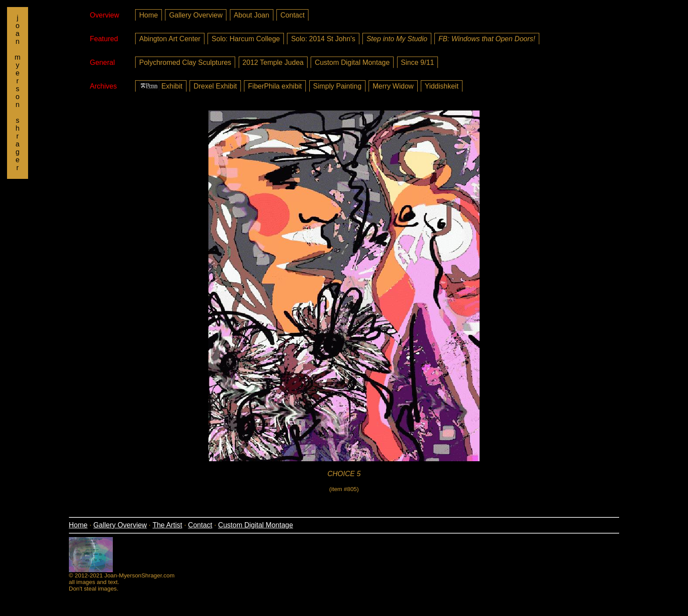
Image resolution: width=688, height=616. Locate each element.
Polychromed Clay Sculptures (185, 62)
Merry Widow (393, 86)
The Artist (168, 525)
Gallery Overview (196, 15)
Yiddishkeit (442, 86)
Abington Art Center (170, 39)
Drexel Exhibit (215, 86)
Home (149, 15)
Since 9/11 (418, 62)
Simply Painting (337, 86)
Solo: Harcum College (246, 39)
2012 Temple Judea (273, 62)
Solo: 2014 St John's (323, 39)
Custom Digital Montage (352, 62)
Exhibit (161, 86)
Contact (292, 15)
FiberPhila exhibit (275, 86)
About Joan (252, 15)
